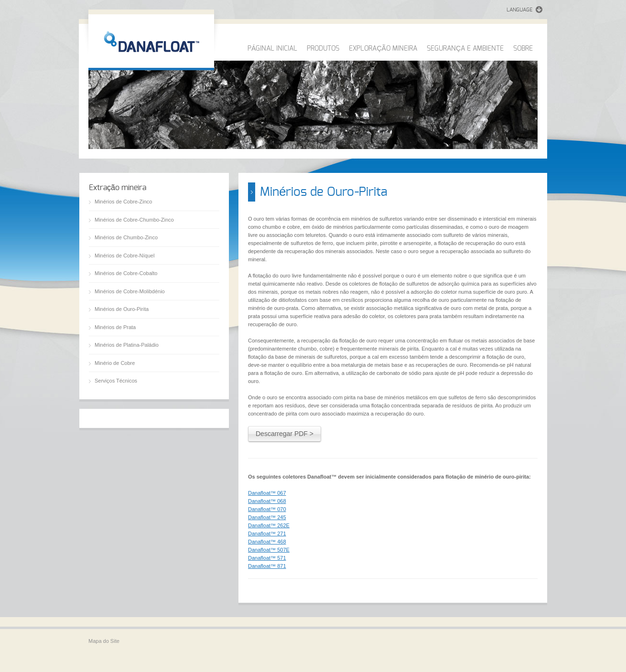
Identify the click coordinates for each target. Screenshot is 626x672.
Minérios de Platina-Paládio (127, 345)
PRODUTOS (323, 49)
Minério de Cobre (115, 363)
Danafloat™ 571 (267, 558)
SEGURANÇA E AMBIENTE (465, 49)
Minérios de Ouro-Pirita (122, 309)
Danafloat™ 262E (269, 525)
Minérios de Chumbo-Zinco (126, 237)
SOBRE (523, 49)
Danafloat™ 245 (267, 517)
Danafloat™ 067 (267, 493)
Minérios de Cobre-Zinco (123, 202)
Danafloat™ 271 (267, 533)
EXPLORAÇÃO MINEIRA (383, 49)
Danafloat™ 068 (267, 501)
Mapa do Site (104, 641)
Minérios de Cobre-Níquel (124, 256)
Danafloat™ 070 (267, 509)
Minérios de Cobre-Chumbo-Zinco (134, 220)
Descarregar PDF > (285, 434)
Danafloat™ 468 (267, 542)
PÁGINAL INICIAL (272, 49)
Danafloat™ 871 (267, 566)
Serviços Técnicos (116, 381)
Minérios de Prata (115, 327)
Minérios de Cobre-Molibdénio (130, 291)
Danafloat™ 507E (269, 550)
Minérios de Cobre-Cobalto (126, 273)
